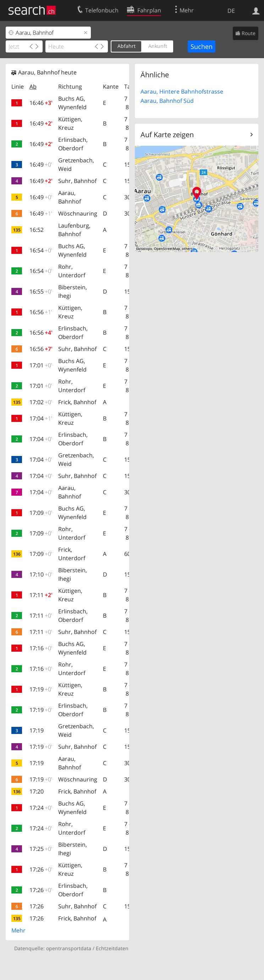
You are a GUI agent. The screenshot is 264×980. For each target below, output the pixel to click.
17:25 (41, 849)
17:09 (41, 513)
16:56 (41, 312)
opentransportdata (69, 948)
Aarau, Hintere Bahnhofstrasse (182, 91)
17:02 (41, 402)
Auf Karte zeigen (167, 135)
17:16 (41, 648)
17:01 (41, 365)
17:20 (37, 791)
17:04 (41, 418)
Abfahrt (126, 46)
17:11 (41, 595)
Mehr (18, 930)
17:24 (41, 808)
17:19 (41, 689)
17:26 (41, 869)
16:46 (41, 103)
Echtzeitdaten (112, 948)
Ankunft (158, 46)
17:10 (41, 574)
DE (231, 11)
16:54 (41, 250)
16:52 (37, 230)
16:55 (41, 291)
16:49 (41, 123)
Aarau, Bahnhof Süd (167, 101)
